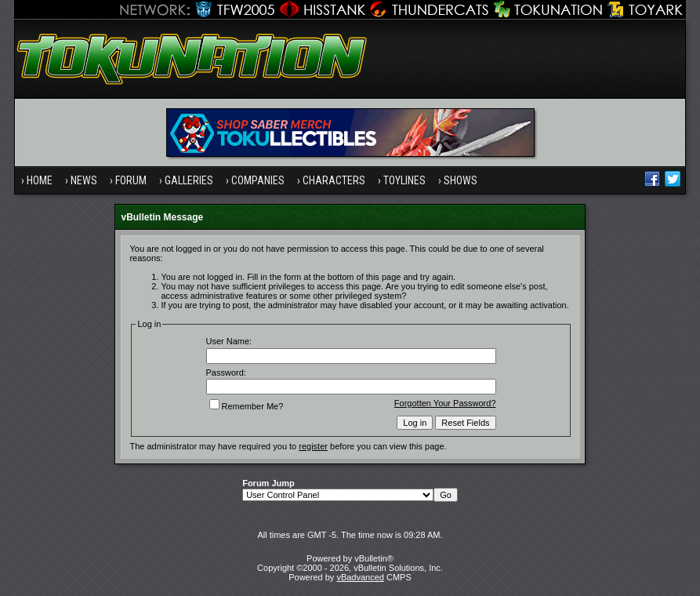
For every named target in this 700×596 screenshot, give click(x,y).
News (84, 180)
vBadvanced (360, 577)
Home (40, 180)
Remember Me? (247, 406)
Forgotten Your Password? (445, 403)
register (313, 446)
